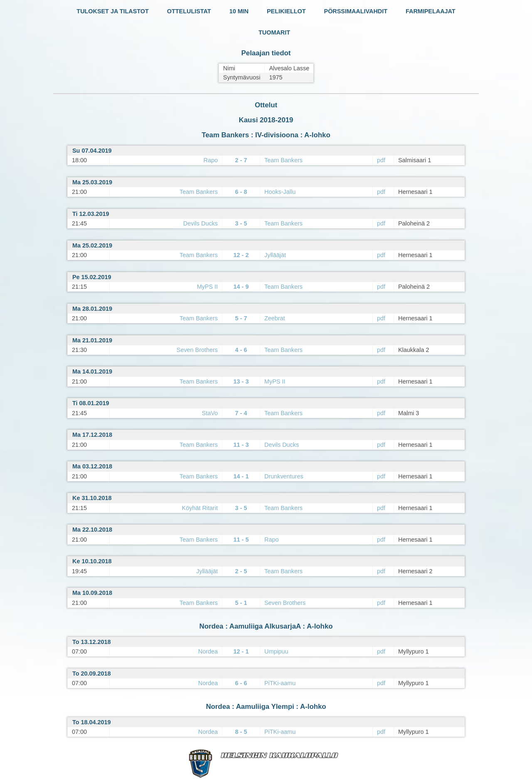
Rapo (211, 160)
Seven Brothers (197, 350)
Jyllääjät (275, 255)
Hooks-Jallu (280, 192)
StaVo (210, 413)
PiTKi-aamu (280, 683)
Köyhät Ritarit (200, 508)
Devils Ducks (201, 223)
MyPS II (207, 287)
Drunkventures (284, 476)
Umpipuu (276, 651)
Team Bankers (283, 160)
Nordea (208, 651)
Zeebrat (275, 318)
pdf (381, 160)
